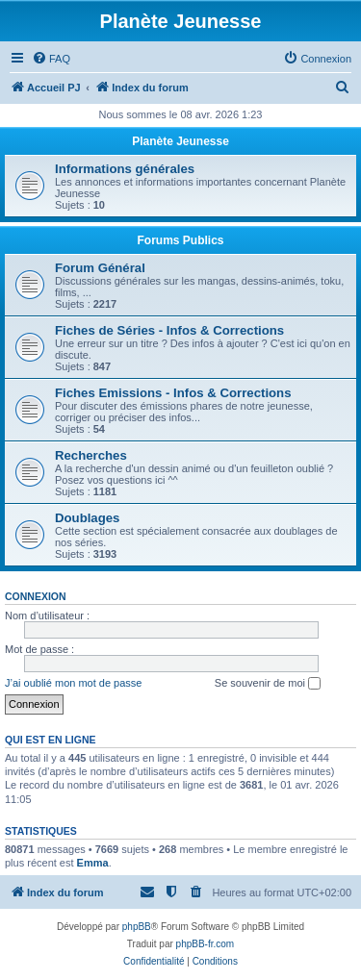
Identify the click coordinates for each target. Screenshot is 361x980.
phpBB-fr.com (206, 944)
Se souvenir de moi (268, 684)
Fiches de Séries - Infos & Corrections (169, 330)
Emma (93, 863)
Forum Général (100, 268)
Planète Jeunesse (180, 141)
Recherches (91, 455)
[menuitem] (51, 59)
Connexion (36, 596)
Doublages (87, 518)
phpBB (137, 927)
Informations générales (125, 169)
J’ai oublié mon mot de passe (73, 683)
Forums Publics (180, 240)
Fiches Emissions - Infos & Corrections (173, 393)
